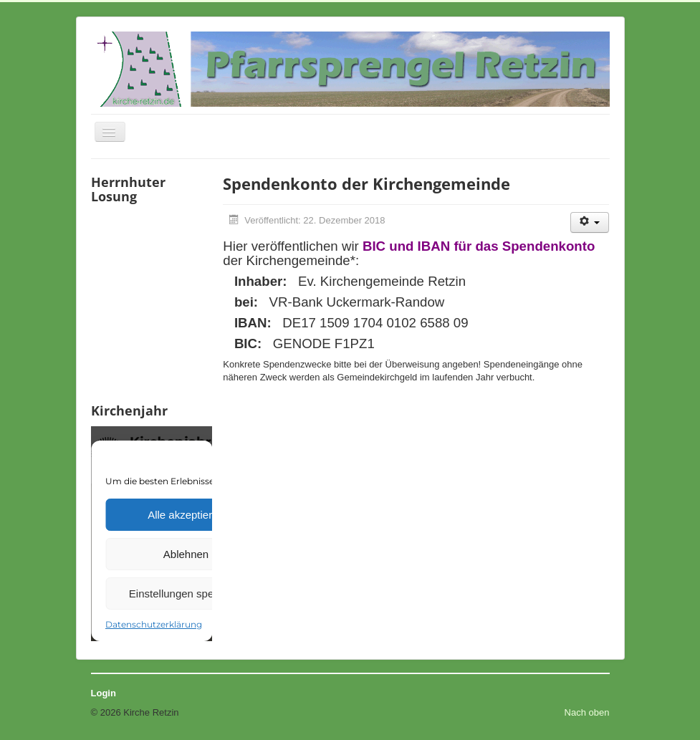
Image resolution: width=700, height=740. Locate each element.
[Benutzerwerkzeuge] (590, 222)
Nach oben (587, 712)
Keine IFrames (152, 302)
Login (104, 693)
